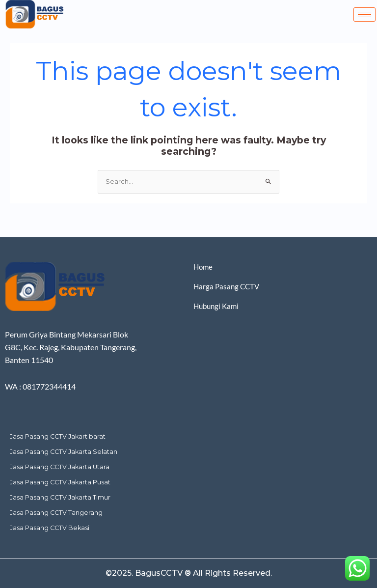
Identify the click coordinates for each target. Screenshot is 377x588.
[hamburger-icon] (364, 14)
